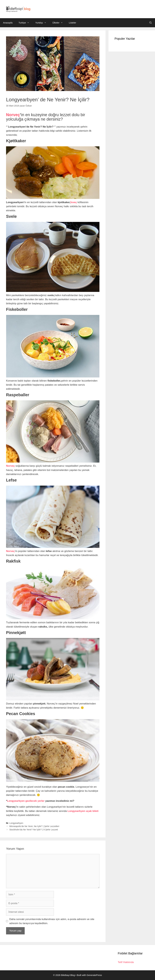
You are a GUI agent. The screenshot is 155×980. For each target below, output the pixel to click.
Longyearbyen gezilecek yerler (26, 801)
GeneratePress (94, 975)
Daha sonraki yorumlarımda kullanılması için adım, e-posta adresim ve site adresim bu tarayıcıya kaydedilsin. (52, 921)
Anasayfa (8, 23)
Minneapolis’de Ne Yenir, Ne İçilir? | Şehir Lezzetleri (34, 826)
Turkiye (26, 23)
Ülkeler (59, 23)
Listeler (73, 23)
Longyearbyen (16, 823)
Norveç (13, 115)
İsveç (74, 202)
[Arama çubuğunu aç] (151, 23)
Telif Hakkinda (126, 962)
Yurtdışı (42, 23)
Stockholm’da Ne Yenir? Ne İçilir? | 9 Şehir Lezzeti (34, 830)
